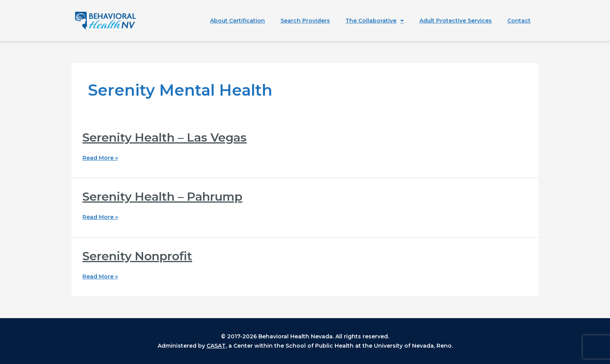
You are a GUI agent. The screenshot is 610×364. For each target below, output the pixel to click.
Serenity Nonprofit (137, 256)
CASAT (216, 346)
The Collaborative (375, 21)
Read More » (100, 158)
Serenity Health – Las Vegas (165, 137)
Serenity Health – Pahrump (162, 197)
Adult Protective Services (456, 21)
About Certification (238, 21)
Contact (519, 21)
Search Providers (305, 21)
